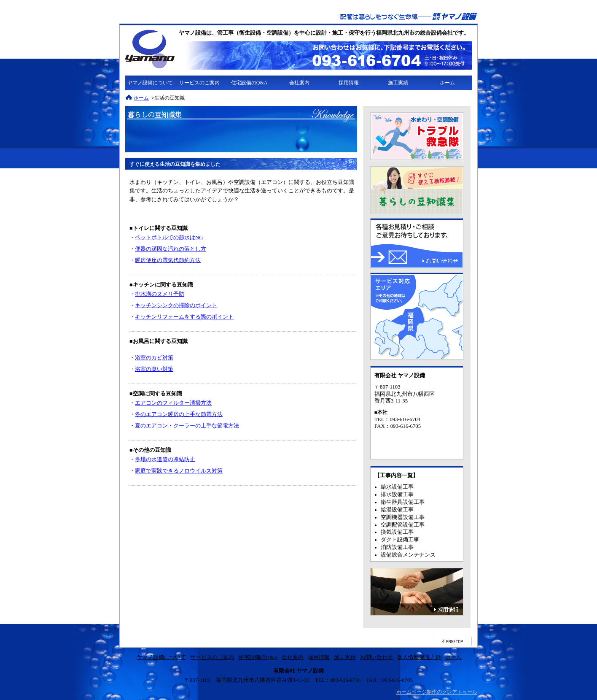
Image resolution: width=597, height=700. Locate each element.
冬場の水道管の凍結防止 (165, 459)
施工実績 (398, 83)
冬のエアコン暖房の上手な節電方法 (179, 414)
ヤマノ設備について (150, 83)
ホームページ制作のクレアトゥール (437, 692)
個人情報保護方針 (419, 657)
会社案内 (299, 83)
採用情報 (349, 83)
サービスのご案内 (199, 83)
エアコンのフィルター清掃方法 (173, 403)
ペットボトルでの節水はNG (169, 238)
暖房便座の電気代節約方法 (168, 260)
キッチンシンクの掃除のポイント (176, 305)
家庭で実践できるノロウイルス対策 (179, 471)
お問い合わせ (376, 657)
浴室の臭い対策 (154, 369)
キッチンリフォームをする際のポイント (184, 317)
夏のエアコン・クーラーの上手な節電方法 (187, 426)
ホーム (447, 83)
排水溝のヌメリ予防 (160, 294)
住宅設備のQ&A (249, 83)
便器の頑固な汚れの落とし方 (171, 249)
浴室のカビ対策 (154, 358)
